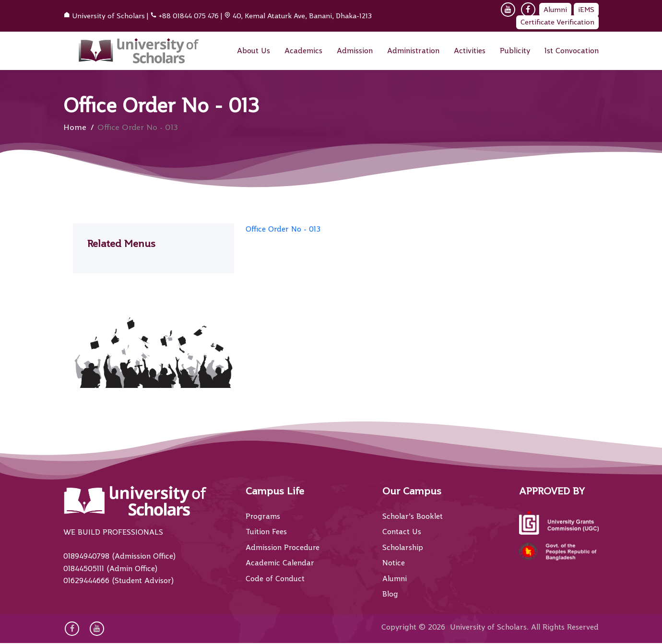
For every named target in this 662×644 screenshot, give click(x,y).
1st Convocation (572, 51)
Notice (394, 563)
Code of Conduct (275, 579)
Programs (263, 516)
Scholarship (403, 548)
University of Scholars (108, 16)
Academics (303, 51)
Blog (390, 594)
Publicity (515, 51)
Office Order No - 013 (283, 229)
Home (75, 127)
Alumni (555, 10)
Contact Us (402, 532)
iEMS (586, 10)
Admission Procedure (283, 548)
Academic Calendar (280, 563)
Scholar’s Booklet (413, 516)
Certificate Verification (557, 22)
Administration (413, 51)
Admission (355, 51)
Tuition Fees (266, 532)
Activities (470, 51)
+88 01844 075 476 (189, 16)
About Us (254, 51)
